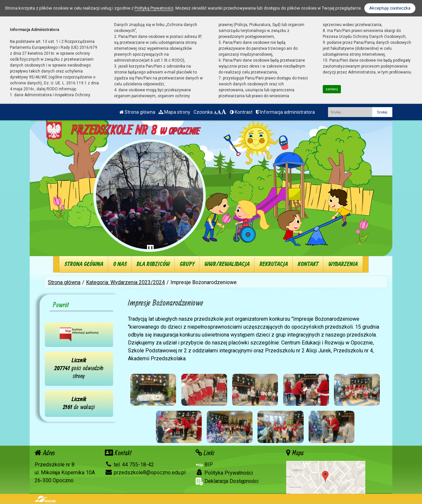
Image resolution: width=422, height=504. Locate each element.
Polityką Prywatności (154, 8)
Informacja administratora (285, 112)
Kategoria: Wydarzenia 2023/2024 (125, 282)
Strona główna (137, 112)
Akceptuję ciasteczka (390, 8)
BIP (204, 465)
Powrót (61, 305)
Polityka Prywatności (224, 473)
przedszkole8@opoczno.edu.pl (145, 473)
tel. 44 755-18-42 (129, 465)
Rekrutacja (274, 264)
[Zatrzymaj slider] (150, 250)
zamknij (332, 89)
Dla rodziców (153, 264)
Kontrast (241, 112)
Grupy (187, 264)
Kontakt (308, 264)
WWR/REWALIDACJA (227, 264)
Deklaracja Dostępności (227, 481)
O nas (120, 264)
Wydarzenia (343, 264)
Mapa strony (174, 112)
